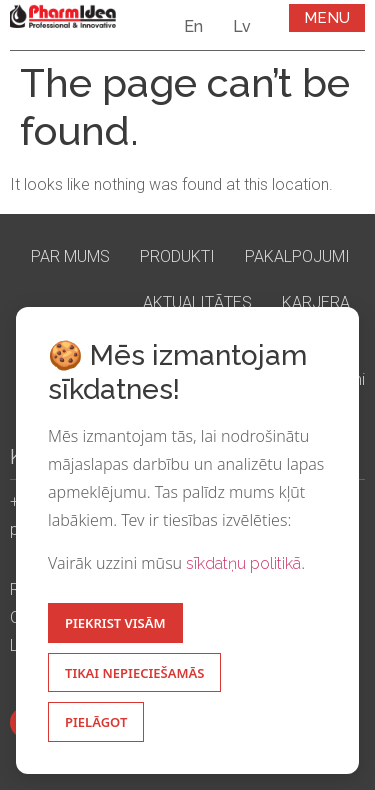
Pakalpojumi (297, 256)
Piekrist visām (115, 623)
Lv (242, 26)
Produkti (177, 256)
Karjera (316, 302)
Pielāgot (96, 722)
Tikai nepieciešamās (134, 673)
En (193, 26)
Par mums (70, 256)
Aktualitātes (197, 302)
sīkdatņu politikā (243, 563)
